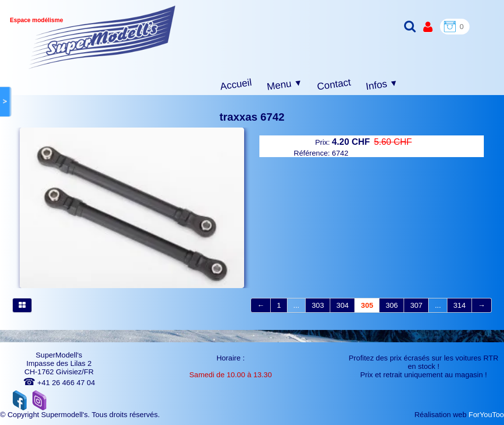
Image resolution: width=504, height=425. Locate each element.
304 (342, 305)
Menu (285, 85)
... (297, 305)
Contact (334, 84)
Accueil (236, 84)
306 (392, 305)
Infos (382, 85)
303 (318, 305)
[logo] (102, 37)
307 (416, 305)
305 (367, 305)
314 (459, 305)
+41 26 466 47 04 (59, 382)
